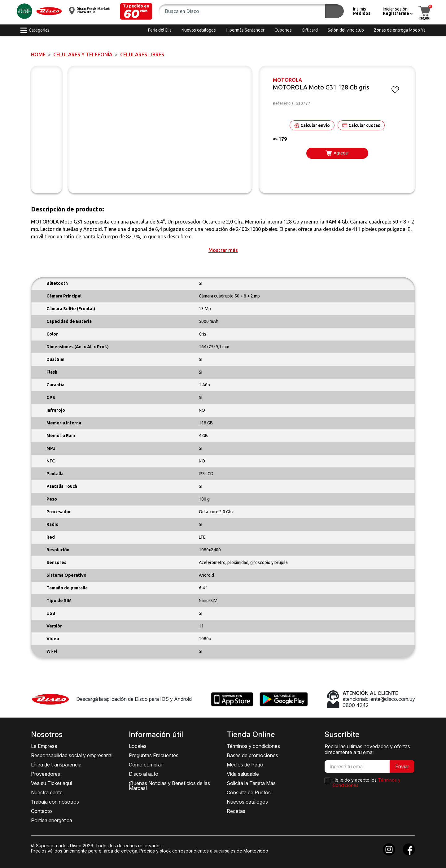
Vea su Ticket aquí (51, 783)
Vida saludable (243, 774)
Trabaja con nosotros (55, 802)
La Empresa (44, 746)
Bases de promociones (252, 755)
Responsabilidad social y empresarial (72, 755)
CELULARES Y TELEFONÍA (83, 54)
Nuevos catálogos (247, 802)
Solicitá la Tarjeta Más (251, 783)
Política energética (52, 820)
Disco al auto (144, 774)
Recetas (236, 811)
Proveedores (46, 774)
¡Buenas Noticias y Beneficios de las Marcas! (169, 786)
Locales (138, 746)
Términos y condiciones (253, 746)
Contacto (42, 811)
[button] (136, 11)
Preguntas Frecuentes (154, 755)
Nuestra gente (47, 792)
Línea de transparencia (56, 765)
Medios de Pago (245, 765)
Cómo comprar (146, 765)
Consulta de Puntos (249, 792)
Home (38, 54)
